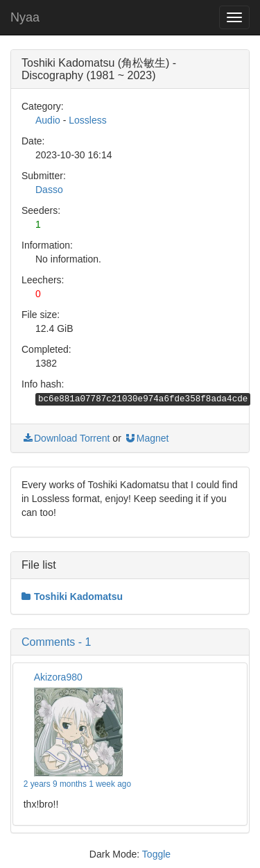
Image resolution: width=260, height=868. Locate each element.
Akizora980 (58, 677)
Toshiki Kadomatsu (72, 596)
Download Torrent (66, 438)
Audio (48, 120)
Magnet (147, 438)
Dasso (49, 190)
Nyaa (25, 17)
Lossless (87, 120)
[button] (130, 642)
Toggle (156, 854)
